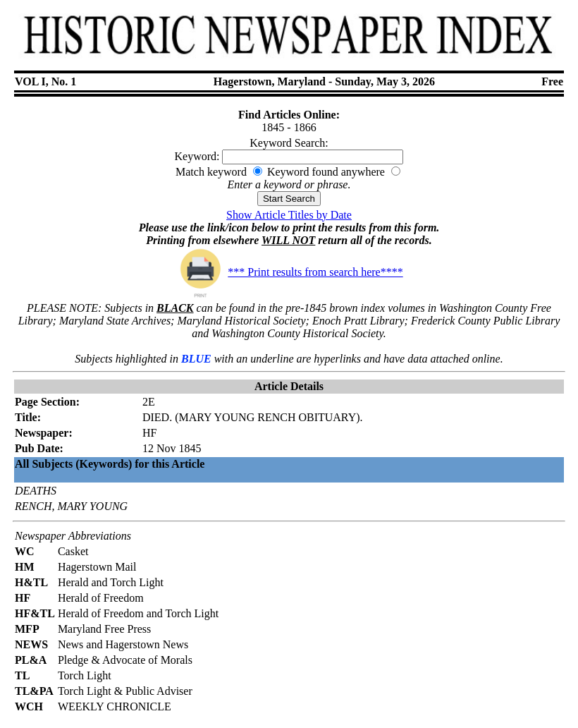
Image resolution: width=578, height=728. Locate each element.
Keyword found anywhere (326, 172)
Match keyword (211, 172)
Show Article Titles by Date (289, 215)
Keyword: (197, 156)
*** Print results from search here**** (289, 272)
